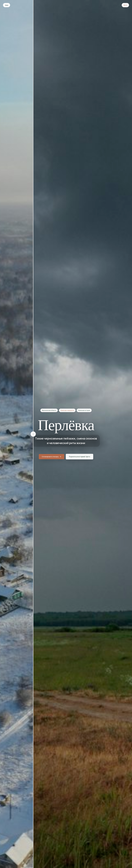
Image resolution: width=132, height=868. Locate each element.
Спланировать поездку (52, 457)
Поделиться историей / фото (79, 457)
